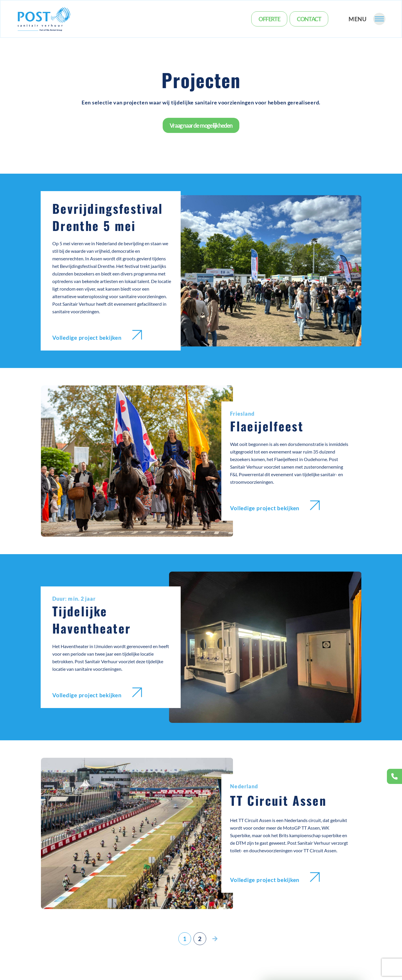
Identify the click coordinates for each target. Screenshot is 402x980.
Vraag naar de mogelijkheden (201, 125)
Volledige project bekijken (97, 335)
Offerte (269, 19)
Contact (309, 19)
